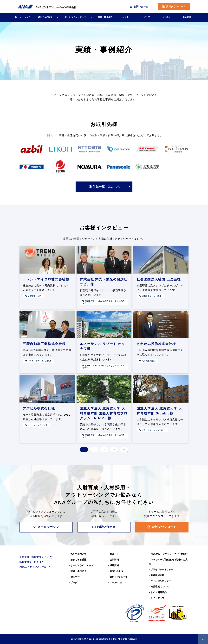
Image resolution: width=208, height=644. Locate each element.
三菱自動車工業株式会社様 (44, 344)
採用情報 (114, 565)
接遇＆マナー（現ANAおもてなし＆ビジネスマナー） (103, 302)
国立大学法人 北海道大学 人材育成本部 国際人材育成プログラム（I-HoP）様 (104, 413)
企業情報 (187, 17)
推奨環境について (160, 587)
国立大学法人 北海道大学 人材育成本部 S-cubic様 (159, 411)
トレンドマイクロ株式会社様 (46, 279)
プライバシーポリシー (162, 569)
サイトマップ (157, 598)
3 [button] (104, 449)
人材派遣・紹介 (35, 296)
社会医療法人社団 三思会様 (159, 279)
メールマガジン (48, 527)
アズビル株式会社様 (39, 408)
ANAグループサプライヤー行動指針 (169, 554)
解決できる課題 (45, 17)
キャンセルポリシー (161, 581)
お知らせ (167, 17)
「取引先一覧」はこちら (103, 187)
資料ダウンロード (176, 6)
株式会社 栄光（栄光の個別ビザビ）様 (104, 282)
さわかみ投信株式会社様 (156, 344)
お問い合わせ (141, 6)
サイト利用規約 (159, 592)
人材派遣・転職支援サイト (34, 557)
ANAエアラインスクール (33, 567)
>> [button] (124, 449)
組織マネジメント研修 (151, 296)
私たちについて (23, 17)
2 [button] (94, 449)
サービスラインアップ (75, 17)
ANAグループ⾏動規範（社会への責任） (168, 562)
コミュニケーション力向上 (39, 361)
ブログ (146, 17)
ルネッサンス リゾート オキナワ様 (102, 346)
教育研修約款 (157, 575)
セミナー (126, 17)
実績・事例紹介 (105, 17)
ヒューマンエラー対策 (38, 425)
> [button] (114, 449)
